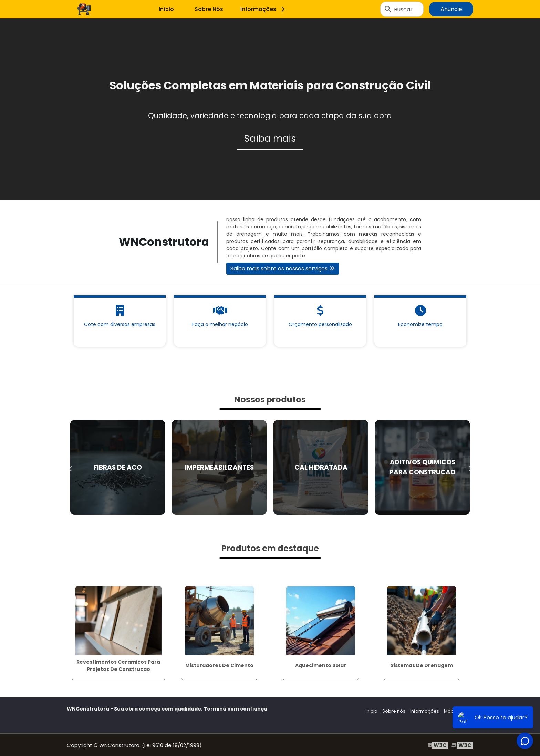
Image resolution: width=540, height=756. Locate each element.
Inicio (372, 711)
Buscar (403, 9)
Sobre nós (394, 711)
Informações (264, 9)
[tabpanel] (270, 109)
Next (470, 467)
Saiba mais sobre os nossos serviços (279, 269)
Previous (70, 467)
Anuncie (451, 9)
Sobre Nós (209, 9)
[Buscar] (388, 9)
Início (166, 9)
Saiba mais (270, 138)
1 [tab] (270, 192)
